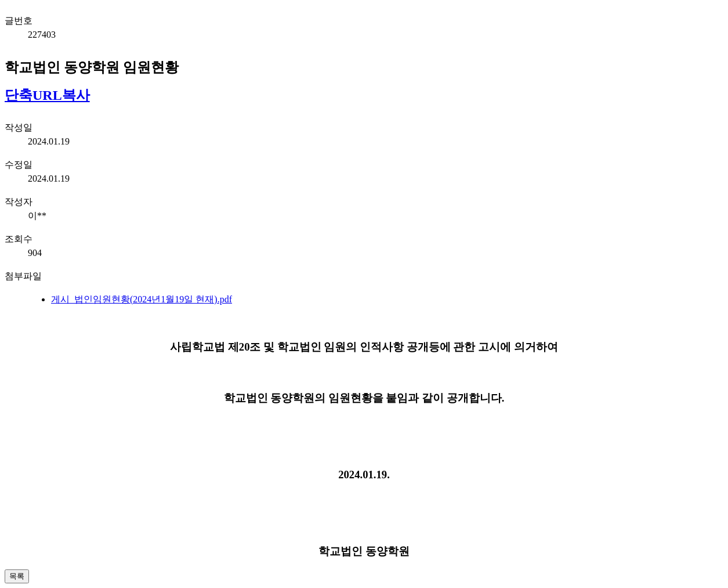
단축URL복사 (47, 95)
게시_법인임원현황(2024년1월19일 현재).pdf (142, 299)
